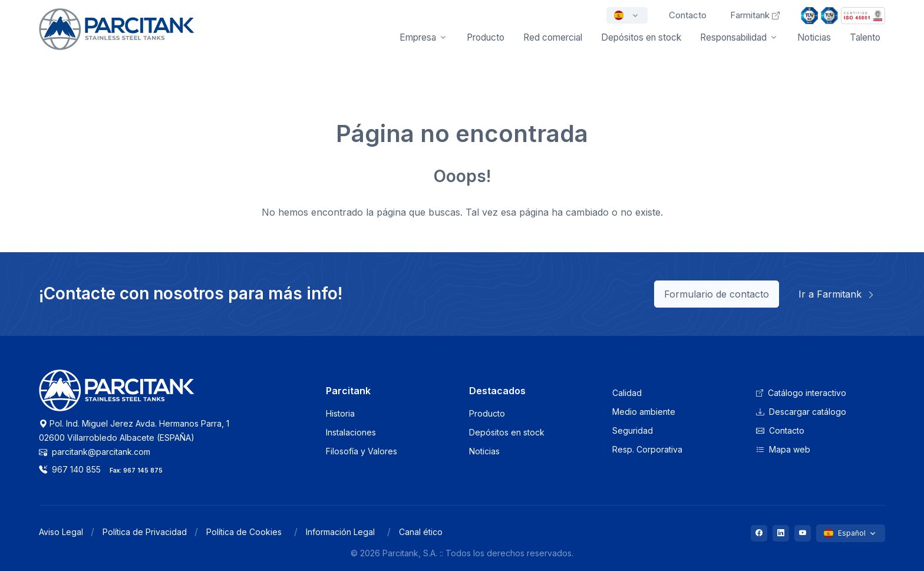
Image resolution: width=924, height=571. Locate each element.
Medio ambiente (644, 412)
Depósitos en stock (507, 432)
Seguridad (633, 430)
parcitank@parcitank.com (95, 452)
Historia (340, 413)
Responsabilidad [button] (733, 37)
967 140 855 (70, 469)
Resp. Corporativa (647, 449)
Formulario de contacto (717, 294)
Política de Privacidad (145, 532)
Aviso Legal (61, 532)
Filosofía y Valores (362, 451)
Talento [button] (865, 37)
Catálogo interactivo (801, 393)
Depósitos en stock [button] (641, 37)
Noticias (814, 37)
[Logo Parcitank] (117, 397)
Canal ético (421, 532)
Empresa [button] (418, 37)
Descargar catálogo (801, 412)
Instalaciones (351, 432)
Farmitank (755, 15)
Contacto (780, 430)
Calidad (627, 393)
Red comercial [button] (553, 37)
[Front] (117, 37)
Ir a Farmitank (837, 294)
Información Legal (340, 532)
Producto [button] (486, 37)
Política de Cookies (244, 532)
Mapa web (783, 449)
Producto (487, 413)
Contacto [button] (688, 15)
